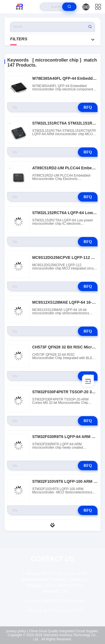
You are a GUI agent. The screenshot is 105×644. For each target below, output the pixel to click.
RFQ (88, 107)
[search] (69, 7)
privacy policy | (17, 631)
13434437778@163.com (56, 601)
